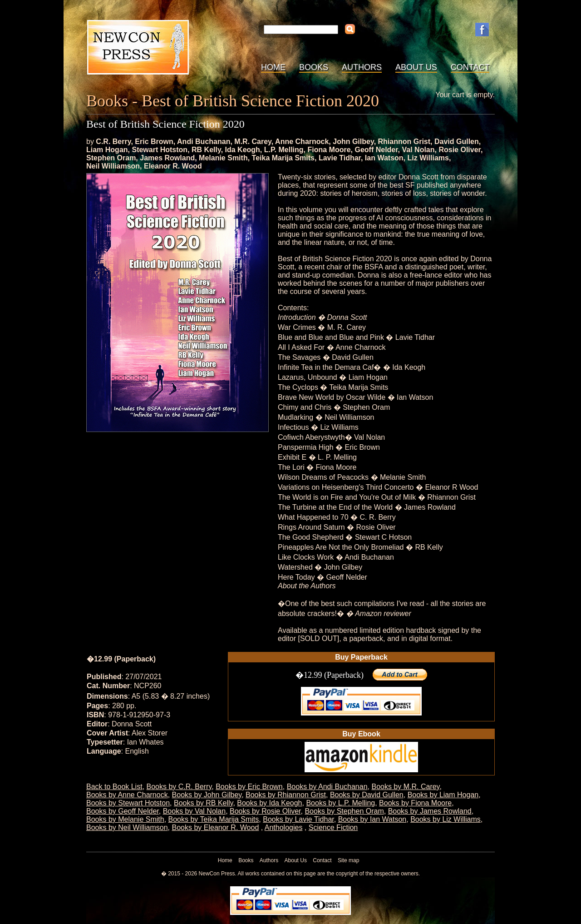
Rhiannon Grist (404, 142)
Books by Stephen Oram (344, 811)
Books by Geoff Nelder (123, 811)
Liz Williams (428, 158)
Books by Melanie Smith (125, 819)
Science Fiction (333, 827)
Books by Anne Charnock (127, 795)
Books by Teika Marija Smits (214, 819)
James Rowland (167, 158)
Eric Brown (154, 142)
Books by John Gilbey (207, 795)
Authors (362, 67)
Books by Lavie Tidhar (298, 819)
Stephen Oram (111, 158)
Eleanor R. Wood (173, 166)
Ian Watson (384, 158)
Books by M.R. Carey (405, 787)
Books (314, 67)
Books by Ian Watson (372, 819)
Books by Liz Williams (446, 819)
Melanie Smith (223, 158)
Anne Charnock (302, 142)
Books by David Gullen (367, 795)
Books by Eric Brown (249, 787)
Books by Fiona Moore (415, 803)
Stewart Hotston (160, 150)
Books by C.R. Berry (179, 787)
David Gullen (457, 142)
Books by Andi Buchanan (327, 787)
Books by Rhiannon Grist (286, 795)
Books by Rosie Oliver (265, 811)
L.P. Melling (284, 150)
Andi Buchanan (204, 142)
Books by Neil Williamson (127, 827)
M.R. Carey (253, 142)
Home (273, 67)
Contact (470, 67)
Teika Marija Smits (283, 158)
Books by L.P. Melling (340, 803)
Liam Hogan (107, 150)
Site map (348, 860)
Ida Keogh (243, 150)
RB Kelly (206, 150)
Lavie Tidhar (340, 158)
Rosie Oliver (460, 150)
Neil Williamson (113, 166)
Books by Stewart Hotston (128, 803)
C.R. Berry (113, 142)
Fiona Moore (329, 150)
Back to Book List (114, 787)
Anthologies (284, 827)
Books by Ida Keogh (269, 803)
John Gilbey (353, 142)
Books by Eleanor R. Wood (216, 827)
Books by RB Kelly (203, 803)
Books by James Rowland (430, 811)
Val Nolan (419, 150)
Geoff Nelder (376, 150)
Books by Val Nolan (194, 811)
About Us (416, 67)
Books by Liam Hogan (443, 795)
